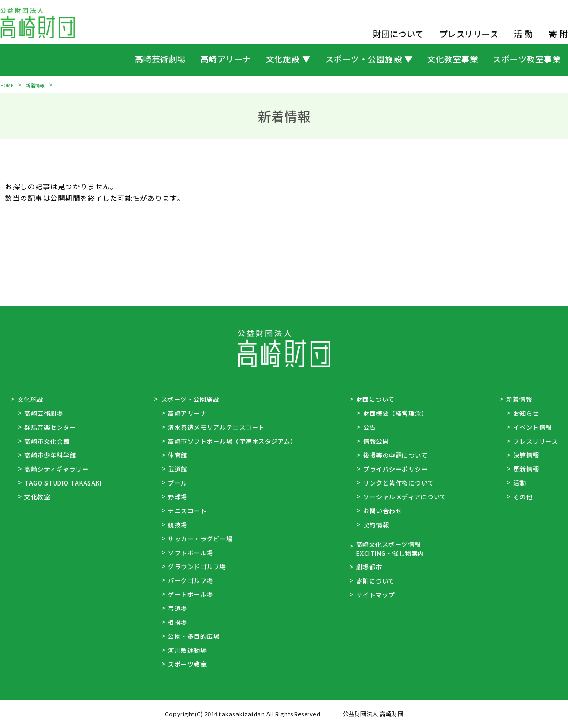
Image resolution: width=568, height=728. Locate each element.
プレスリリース (469, 34)
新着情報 (41, 84)
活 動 (524, 34)
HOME (9, 84)
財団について (398, 34)
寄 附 (559, 34)
